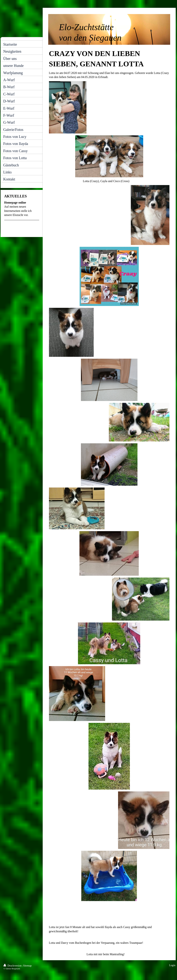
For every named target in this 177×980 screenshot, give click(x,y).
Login (172, 965)
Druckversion (13, 965)
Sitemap (27, 966)
